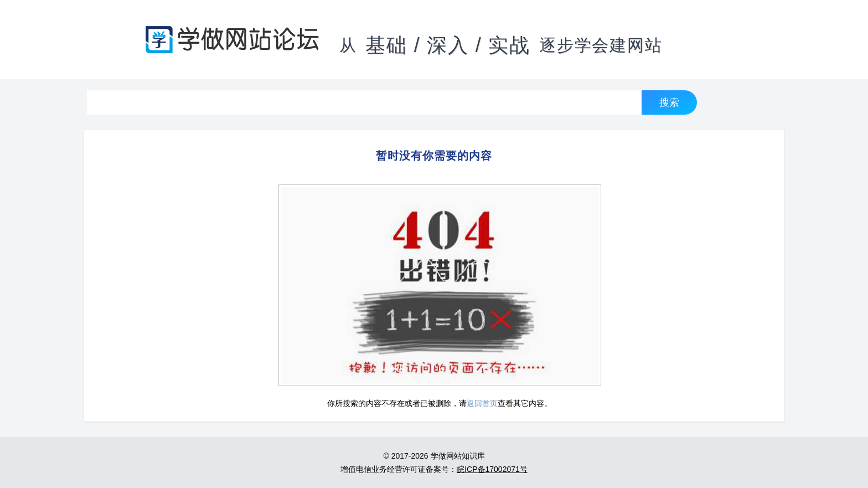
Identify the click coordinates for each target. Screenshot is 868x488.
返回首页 (482, 403)
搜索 (669, 102)
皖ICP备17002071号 (492, 469)
